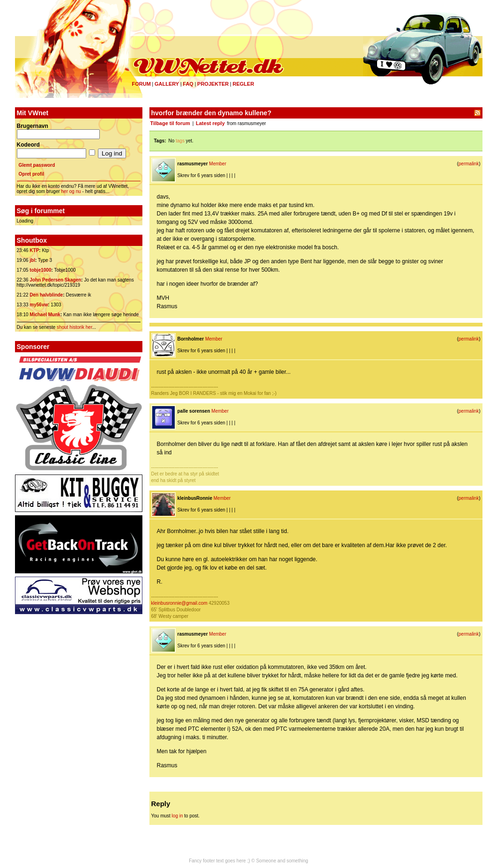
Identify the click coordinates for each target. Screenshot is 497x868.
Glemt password (37, 165)
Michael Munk (45, 315)
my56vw (39, 305)
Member (218, 164)
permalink (469, 164)
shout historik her (74, 327)
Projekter (213, 84)
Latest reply (210, 123)
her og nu (71, 191)
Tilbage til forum (170, 123)
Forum (141, 84)
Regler (243, 84)
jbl (32, 260)
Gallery (167, 84)
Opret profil (31, 174)
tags (180, 141)
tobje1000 (40, 270)
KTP (34, 250)
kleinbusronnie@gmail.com (179, 603)
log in (178, 816)
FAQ (188, 84)
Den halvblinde (46, 295)
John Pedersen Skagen (55, 280)
